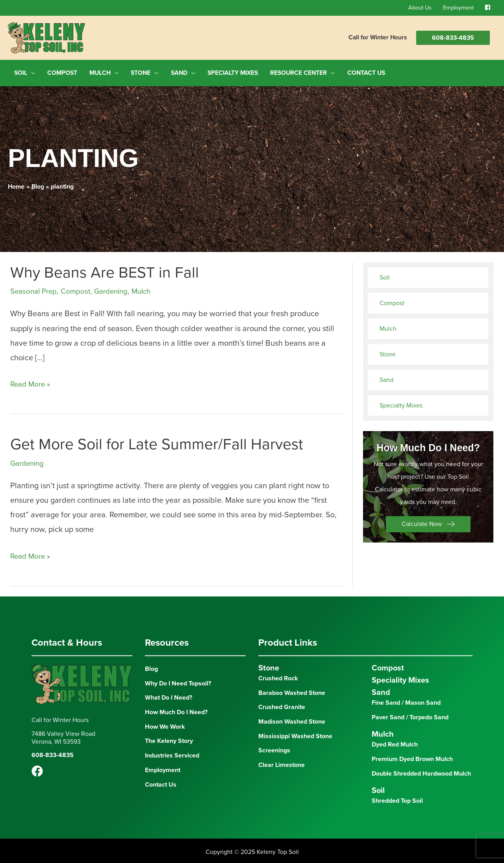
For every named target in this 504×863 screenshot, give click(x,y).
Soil (385, 274)
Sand (386, 377)
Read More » (32, 381)
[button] (428, 521)
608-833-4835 (453, 38)
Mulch (150, 288)
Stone (388, 351)
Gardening (117, 288)
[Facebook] (37, 768)
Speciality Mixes (400, 677)
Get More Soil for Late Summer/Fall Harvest (159, 441)
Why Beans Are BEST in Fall (106, 269)
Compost (80, 288)
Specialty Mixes (401, 402)
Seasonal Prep (35, 288)
